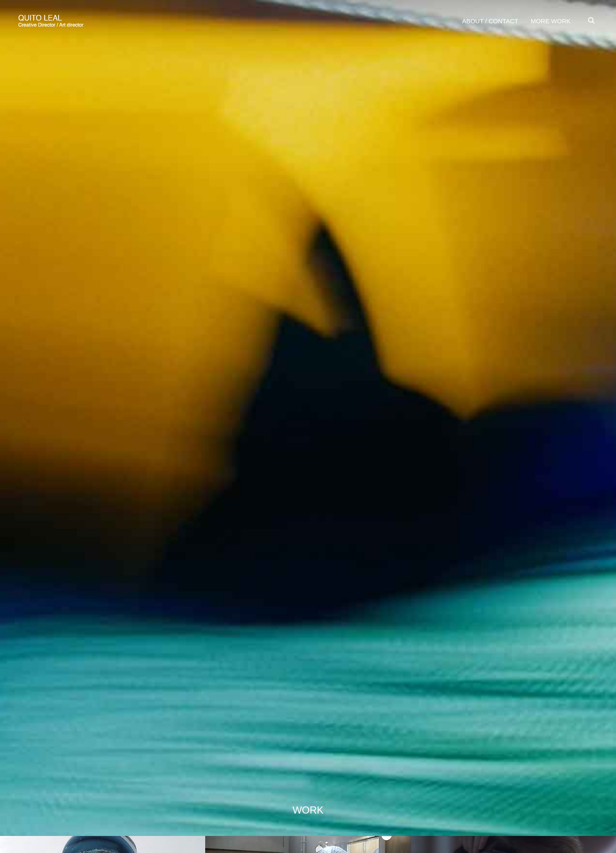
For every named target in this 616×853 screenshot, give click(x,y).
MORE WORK (551, 21)
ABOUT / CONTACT (490, 21)
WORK (308, 810)
